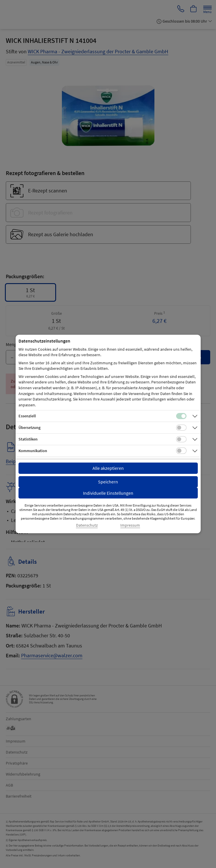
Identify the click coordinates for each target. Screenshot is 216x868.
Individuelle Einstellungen (108, 493)
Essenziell (27, 416)
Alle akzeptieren (108, 468)
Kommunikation (33, 451)
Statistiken (28, 439)
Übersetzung (29, 427)
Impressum (130, 525)
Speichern (108, 482)
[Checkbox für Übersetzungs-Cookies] (181, 428)
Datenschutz (87, 525)
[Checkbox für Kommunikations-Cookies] (181, 451)
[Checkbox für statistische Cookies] (181, 439)
